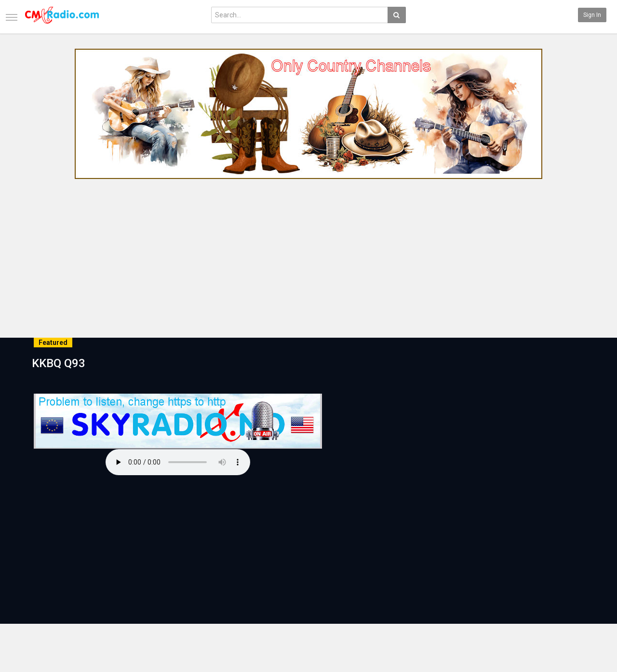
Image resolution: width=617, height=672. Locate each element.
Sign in (592, 15)
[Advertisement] (308, 255)
